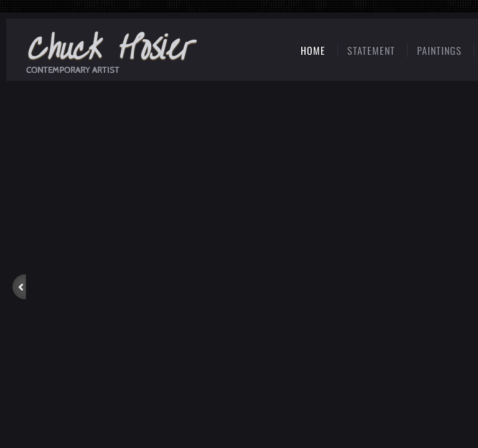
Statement (371, 50)
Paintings (439, 50)
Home (313, 50)
